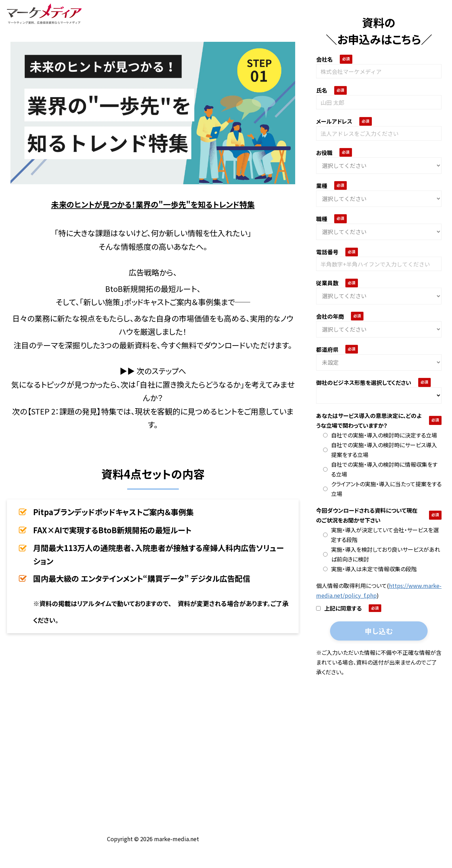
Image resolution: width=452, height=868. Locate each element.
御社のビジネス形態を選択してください (364, 382)
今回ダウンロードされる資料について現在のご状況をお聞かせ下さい (367, 515)
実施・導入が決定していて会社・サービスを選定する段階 (381, 535)
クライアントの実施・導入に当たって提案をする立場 (382, 489)
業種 (322, 186)
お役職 (324, 153)
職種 (322, 219)
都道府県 (327, 349)
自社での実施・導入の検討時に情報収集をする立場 (380, 469)
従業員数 (327, 283)
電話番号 (327, 252)
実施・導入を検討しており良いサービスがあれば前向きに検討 (382, 554)
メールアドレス (334, 121)
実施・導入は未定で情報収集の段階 (370, 569)
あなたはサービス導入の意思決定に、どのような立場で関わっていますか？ (369, 420)
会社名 (324, 59)
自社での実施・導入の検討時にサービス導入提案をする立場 (380, 450)
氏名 (322, 90)
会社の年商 (330, 316)
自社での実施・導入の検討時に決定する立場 (380, 435)
